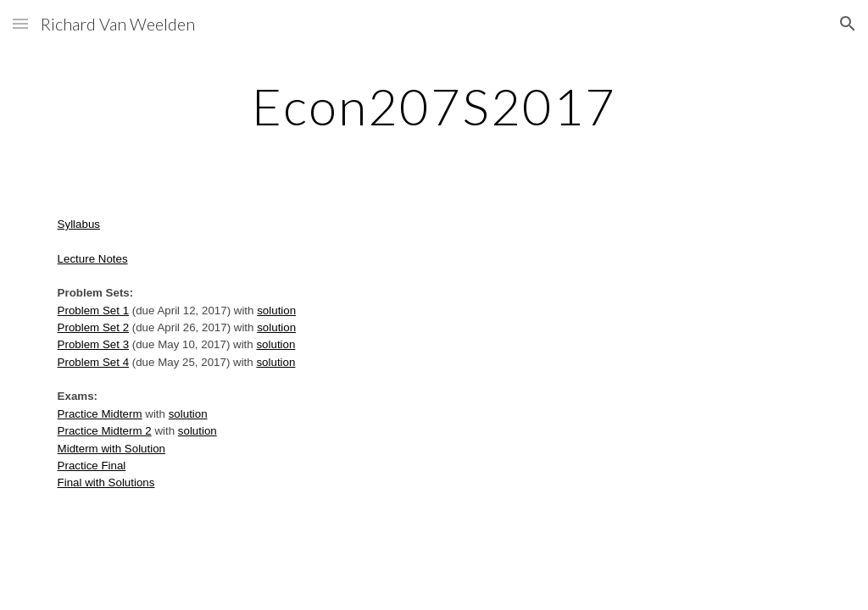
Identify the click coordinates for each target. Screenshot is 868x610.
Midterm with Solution (111, 449)
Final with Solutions (106, 482)
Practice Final (92, 466)
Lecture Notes (93, 259)
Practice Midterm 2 (105, 431)
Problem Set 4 (93, 362)
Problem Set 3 (93, 344)
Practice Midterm (100, 414)
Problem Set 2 (93, 327)
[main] (434, 106)
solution (276, 311)
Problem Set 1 (93, 311)
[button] (20, 23)
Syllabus (79, 224)
